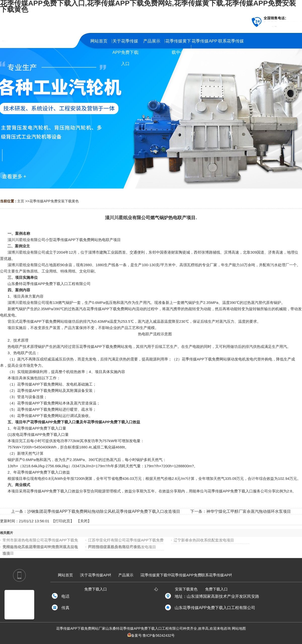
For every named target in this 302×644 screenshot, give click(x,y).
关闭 (84, 521)
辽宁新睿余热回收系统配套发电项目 (204, 540)
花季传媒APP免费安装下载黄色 (54, 201)
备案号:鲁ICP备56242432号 (153, 635)
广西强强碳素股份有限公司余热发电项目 (122, 547)
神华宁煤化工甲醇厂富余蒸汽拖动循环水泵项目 (249, 511)
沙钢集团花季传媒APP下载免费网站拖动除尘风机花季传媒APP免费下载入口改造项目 (104, 511)
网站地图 (239, 628)
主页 (21, 201)
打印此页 (63, 521)
